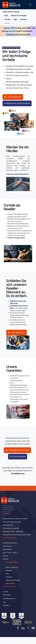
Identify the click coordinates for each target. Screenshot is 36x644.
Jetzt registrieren (13, 97)
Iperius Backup (10, 583)
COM (2, 512)
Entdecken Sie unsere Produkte (17, 103)
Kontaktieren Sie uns (9, 599)
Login (15, 20)
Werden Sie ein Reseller (19, 16)
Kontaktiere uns (18, 474)
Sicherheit (9, 571)
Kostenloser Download (10, 543)
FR (9, 512)
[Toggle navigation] (30, 5)
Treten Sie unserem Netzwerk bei (17, 174)
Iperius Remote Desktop (11, 12)
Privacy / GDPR (12, 553)
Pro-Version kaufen (18, 457)
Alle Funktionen (7, 549)
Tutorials (7, 20)
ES (11, 512)
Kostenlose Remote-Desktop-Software (15, 519)
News (6, 16)
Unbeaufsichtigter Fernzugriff (12, 522)
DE (7, 512)
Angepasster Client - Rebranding (13, 532)
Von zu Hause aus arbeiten (11, 528)
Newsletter (9, 577)
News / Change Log (12, 567)
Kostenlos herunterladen (18, 450)
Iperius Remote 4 (8, 525)
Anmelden (23, 20)
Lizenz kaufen (7, 546)
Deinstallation (7, 595)
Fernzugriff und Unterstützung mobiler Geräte (17, 535)
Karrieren (6, 559)
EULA (4, 553)
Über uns (6, 556)
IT (5, 512)
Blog (7, 574)
